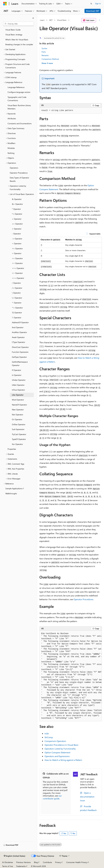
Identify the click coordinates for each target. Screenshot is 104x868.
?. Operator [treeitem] (17, 318)
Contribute (47, 862)
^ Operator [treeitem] (17, 303)
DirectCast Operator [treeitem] (20, 347)
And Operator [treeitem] (18, 327)
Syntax (44, 48)
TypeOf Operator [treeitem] (19, 439)
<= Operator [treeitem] (17, 248)
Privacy (58, 862)
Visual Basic (62, 20)
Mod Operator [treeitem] (18, 400)
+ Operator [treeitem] (17, 219)
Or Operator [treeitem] (17, 419)
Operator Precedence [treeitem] (19, 173)
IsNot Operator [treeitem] (18, 385)
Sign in (98, 3)
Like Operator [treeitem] (18, 395)
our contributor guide (52, 797)
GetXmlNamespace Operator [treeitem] (20, 364)
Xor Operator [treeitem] (17, 444)
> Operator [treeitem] (17, 253)
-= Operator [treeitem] (17, 239)
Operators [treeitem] (14, 168)
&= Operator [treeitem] (17, 204)
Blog (36, 862)
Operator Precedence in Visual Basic (62, 745)
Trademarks (21, 866)
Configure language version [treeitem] (19, 92)
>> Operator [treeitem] (17, 273)
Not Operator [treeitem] (18, 415)
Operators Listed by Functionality (60, 749)
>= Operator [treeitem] (17, 258)
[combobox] (19, 24)
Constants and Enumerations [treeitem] (20, 123)
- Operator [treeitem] (16, 234)
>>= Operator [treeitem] (18, 278)
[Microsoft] (5, 4)
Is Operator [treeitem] (17, 375)
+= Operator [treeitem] (17, 224)
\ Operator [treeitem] (16, 293)
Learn (42, 20)
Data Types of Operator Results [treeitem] (19, 179)
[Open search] (91, 4)
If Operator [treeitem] (17, 370)
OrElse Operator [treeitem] (19, 424)
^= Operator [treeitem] (17, 308)
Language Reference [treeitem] (16, 87)
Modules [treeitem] (11, 148)
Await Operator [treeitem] (18, 337)
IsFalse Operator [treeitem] (19, 380)
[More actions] (99, 20)
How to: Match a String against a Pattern (63, 760)
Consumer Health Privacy (77, 862)
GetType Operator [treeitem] (19, 357)
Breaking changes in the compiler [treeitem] (19, 44)
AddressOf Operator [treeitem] (20, 322)
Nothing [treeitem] (11, 153)
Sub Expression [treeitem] (18, 429)
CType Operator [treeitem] (18, 342)
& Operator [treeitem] (17, 199)
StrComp (49, 737)
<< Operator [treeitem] (17, 263)
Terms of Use (8, 866)
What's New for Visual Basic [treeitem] (17, 40)
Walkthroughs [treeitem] (11, 493)
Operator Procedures (83, 599)
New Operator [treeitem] (18, 410)
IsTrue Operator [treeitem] (18, 390)
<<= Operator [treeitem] (18, 268)
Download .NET (93, 11)
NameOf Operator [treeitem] (19, 405)
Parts (44, 52)
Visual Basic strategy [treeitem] (14, 35)
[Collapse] (33, 18)
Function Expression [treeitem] (20, 352)
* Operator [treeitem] (16, 209)
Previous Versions (23, 862)
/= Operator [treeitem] (17, 288)
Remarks (45, 55)
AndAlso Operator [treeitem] (19, 332)
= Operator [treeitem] (17, 229)
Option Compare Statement (57, 752)
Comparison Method (50, 59)
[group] (71, 676)
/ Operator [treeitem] (16, 283)
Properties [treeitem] (12, 449)
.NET (51, 20)
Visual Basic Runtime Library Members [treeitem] (19, 107)
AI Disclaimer (8, 862)
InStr (47, 733)
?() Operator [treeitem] (17, 313)
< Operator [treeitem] (17, 243)
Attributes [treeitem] (12, 118)
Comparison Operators (55, 741)
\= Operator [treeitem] (17, 298)
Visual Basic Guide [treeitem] (13, 30)
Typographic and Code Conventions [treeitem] (17, 99)
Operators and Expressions (57, 756)
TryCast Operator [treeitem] (19, 434)
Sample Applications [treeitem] (14, 488)
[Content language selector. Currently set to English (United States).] (15, 856)
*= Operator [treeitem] (17, 214)
